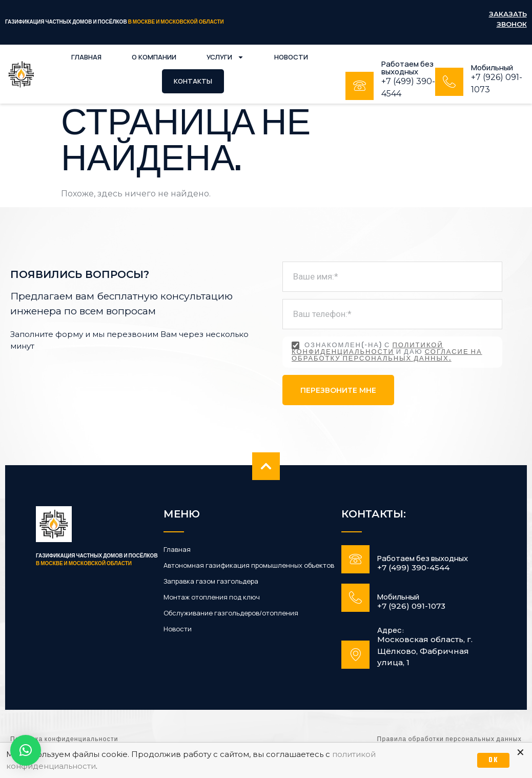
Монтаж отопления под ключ (212, 597)
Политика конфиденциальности (64, 740)
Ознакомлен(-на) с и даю (387, 352)
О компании (154, 57)
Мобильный (492, 67)
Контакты (193, 81)
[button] (26, 750)
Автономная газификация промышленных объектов (249, 565)
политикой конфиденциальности (367, 349)
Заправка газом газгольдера (211, 581)
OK (493, 760)
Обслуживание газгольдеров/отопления (231, 613)
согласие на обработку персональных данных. (387, 356)
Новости (291, 57)
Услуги (225, 57)
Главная (86, 57)
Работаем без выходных (407, 68)
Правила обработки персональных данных (449, 740)
